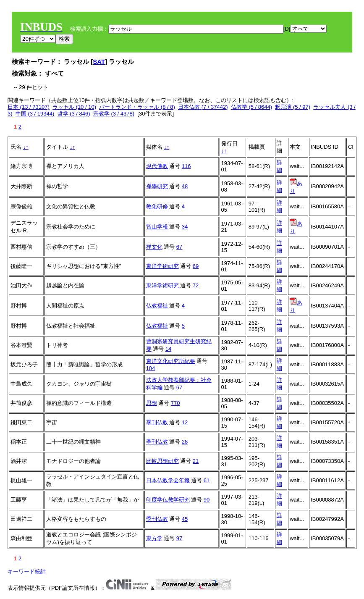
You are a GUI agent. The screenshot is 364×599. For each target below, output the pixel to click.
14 (168, 349)
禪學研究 (157, 186)
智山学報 (157, 227)
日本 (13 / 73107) (29, 107)
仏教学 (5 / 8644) (251, 107)
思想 (152, 403)
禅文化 (154, 247)
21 (196, 461)
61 (207, 480)
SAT (99, 62)
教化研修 (157, 206)
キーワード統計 (27, 571)
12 (185, 422)
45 (185, 519)
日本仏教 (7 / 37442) (203, 107)
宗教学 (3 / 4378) (114, 114)
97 (179, 538)
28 (185, 442)
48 (185, 186)
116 (186, 166)
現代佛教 (157, 166)
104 (151, 368)
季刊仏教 (157, 422)
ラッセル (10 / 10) (74, 107)
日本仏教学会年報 (168, 480)
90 (207, 500)
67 (179, 247)
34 (185, 227)
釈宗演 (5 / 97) (293, 107)
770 (175, 403)
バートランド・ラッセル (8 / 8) (137, 107)
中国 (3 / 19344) (35, 114)
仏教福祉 (157, 306)
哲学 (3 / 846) (74, 114)
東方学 (154, 538)
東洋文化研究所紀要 (171, 361)
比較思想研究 (162, 461)
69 (196, 266)
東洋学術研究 (162, 266)
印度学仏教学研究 (168, 500)
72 (196, 285)
